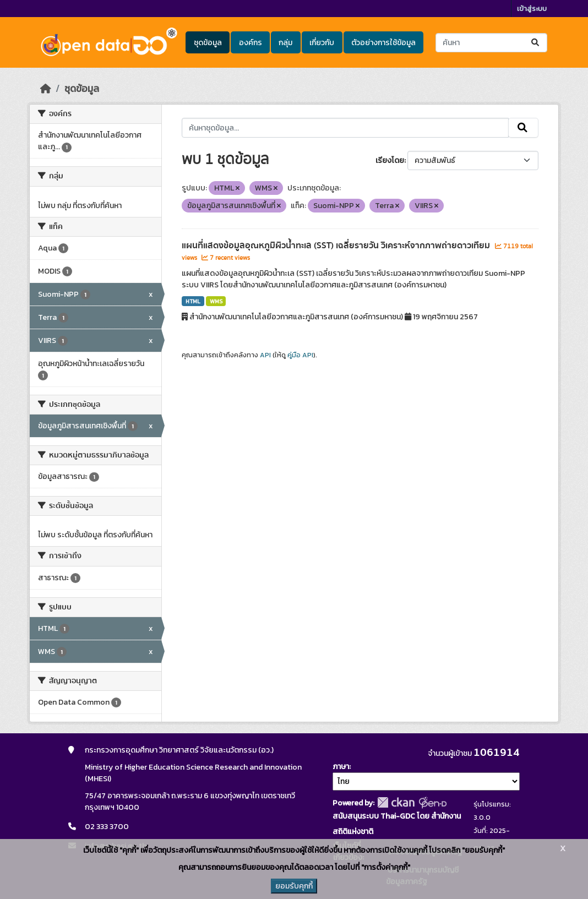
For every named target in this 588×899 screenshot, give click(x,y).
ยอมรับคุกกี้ (294, 886)
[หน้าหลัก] (46, 89)
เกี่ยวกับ (322, 43)
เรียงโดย (390, 160)
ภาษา (341, 767)
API (265, 355)
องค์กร (251, 43)
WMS (216, 301)
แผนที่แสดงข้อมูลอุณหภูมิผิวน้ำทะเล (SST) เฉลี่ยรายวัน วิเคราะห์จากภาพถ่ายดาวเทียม (337, 246)
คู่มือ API (300, 355)
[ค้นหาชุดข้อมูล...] (491, 43)
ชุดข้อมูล (208, 43)
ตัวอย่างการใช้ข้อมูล (383, 43)
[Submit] (536, 43)
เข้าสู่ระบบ (532, 9)
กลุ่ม (285, 43)
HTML (193, 301)
